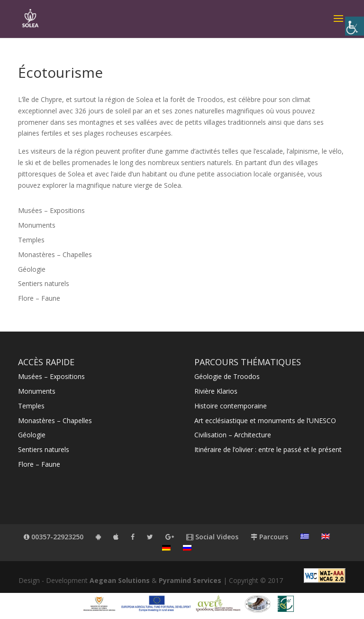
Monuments (37, 225)
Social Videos (212, 537)
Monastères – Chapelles (55, 254)
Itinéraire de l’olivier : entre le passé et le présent (268, 449)
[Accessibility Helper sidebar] (355, 26)
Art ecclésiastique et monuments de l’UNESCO (265, 420)
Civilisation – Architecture (233, 435)
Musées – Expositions (51, 210)
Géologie (32, 269)
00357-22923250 (54, 537)
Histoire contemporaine (231, 406)
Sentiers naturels (44, 283)
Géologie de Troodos (227, 376)
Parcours (269, 537)
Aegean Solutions (120, 580)
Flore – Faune (39, 298)
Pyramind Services (190, 580)
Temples (31, 240)
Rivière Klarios (216, 391)
